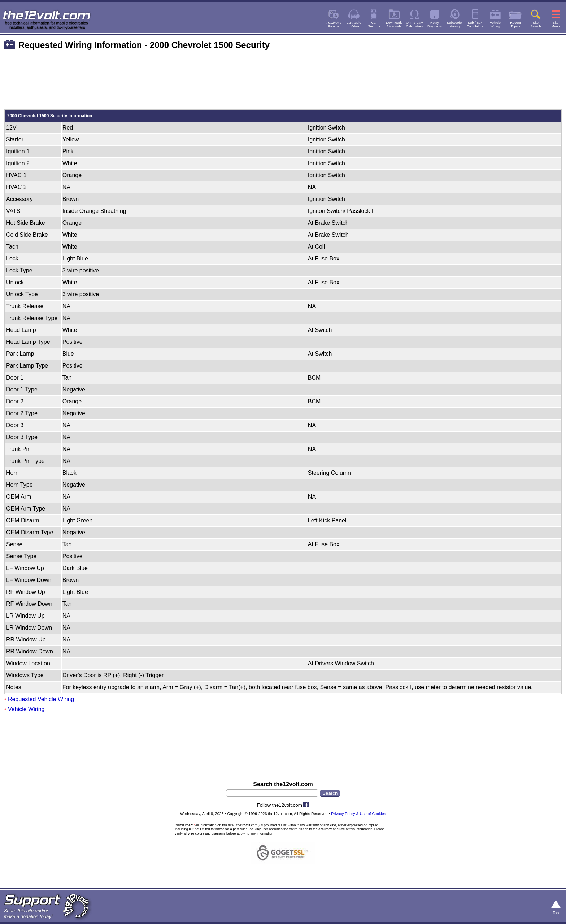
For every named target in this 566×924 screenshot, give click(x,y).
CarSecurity (374, 25)
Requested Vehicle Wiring (41, 699)
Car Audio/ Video (354, 25)
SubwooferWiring (455, 25)
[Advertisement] (283, 84)
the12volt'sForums (334, 25)
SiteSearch (536, 25)
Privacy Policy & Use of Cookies (358, 814)
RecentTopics (515, 25)
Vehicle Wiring (26, 709)
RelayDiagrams (435, 25)
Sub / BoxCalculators (475, 25)
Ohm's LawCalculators (415, 25)
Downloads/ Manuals (394, 25)
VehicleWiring (495, 25)
